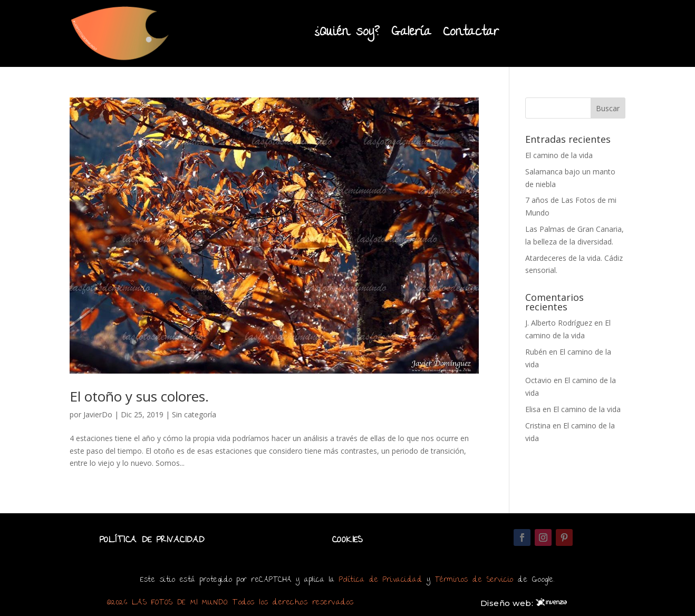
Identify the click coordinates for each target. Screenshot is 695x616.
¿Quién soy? (347, 33)
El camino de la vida (559, 155)
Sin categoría (194, 414)
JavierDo (98, 414)
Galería (411, 33)
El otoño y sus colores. (139, 396)
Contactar (471, 33)
